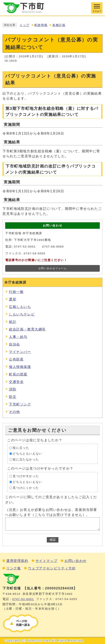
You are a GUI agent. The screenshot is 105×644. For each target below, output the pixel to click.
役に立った (21, 448)
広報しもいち (20, 307)
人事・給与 (18, 337)
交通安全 (16, 382)
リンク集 (14, 568)
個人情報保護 (20, 367)
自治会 (15, 344)
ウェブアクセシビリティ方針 (52, 568)
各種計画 (59, 25)
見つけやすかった (26, 476)
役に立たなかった (26, 460)
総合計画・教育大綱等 (27, 329)
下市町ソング (20, 404)
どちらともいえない (27, 454)
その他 (15, 412)
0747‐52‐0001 (23, 599)
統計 (13, 322)
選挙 (13, 299)
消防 (13, 389)
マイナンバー (20, 352)
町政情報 (41, 25)
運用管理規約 (17, 561)
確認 (53, 540)
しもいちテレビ (22, 314)
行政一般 (16, 292)
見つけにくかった (26, 488)
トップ (25, 25)
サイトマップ (47, 561)
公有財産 (16, 359)
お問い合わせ (76, 561)
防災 (13, 397)
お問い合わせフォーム (53, 268)
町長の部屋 (18, 374)
